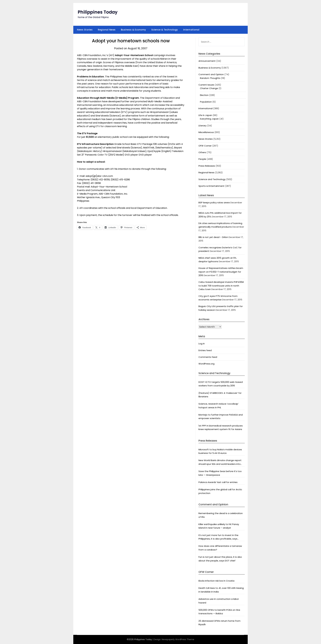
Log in (202, 344)
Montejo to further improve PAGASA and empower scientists (221, 416)
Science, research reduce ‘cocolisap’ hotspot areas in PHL (219, 406)
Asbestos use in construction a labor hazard (219, 601)
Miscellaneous (206, 132)
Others (202, 152)
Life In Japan (205, 115)
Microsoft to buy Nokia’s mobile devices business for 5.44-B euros (220, 451)
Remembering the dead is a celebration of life (221, 515)
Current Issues (206, 85)
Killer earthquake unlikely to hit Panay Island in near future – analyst (219, 526)
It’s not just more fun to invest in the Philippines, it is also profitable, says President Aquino (218, 537)
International (191, 30)
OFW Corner (205, 146)
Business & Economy (133, 30)
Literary (202, 126)
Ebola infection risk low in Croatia (216, 581)
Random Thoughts (210, 78)
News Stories (85, 30)
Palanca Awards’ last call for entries (218, 482)
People (202, 159)
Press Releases (207, 166)
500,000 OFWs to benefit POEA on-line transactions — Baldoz (219, 612)
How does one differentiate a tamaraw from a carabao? (220, 548)
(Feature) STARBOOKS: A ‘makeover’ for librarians (220, 395)
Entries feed (205, 350)
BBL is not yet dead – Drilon (213, 237)
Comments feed (208, 357)
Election (204, 95)
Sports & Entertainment (211, 186)
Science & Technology (165, 30)
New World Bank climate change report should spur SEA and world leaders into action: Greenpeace (220, 462)
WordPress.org (206, 364)
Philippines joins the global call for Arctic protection (220, 491)
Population (206, 102)
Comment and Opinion (211, 74)
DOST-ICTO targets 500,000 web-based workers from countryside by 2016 (221, 384)
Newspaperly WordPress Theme (178, 639)
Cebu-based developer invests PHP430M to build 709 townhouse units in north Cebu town (221, 286)
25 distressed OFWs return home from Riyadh (219, 623)
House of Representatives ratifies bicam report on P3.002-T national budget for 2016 (221, 272)
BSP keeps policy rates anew (214, 203)
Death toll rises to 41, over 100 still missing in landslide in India (221, 590)
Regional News (107, 30)
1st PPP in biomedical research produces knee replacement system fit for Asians (221, 427)
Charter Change (209, 88)
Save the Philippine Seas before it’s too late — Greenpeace (220, 473)
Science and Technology (212, 179)
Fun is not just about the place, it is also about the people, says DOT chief (220, 559)
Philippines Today (98, 12)
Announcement (207, 61)
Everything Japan (209, 119)
